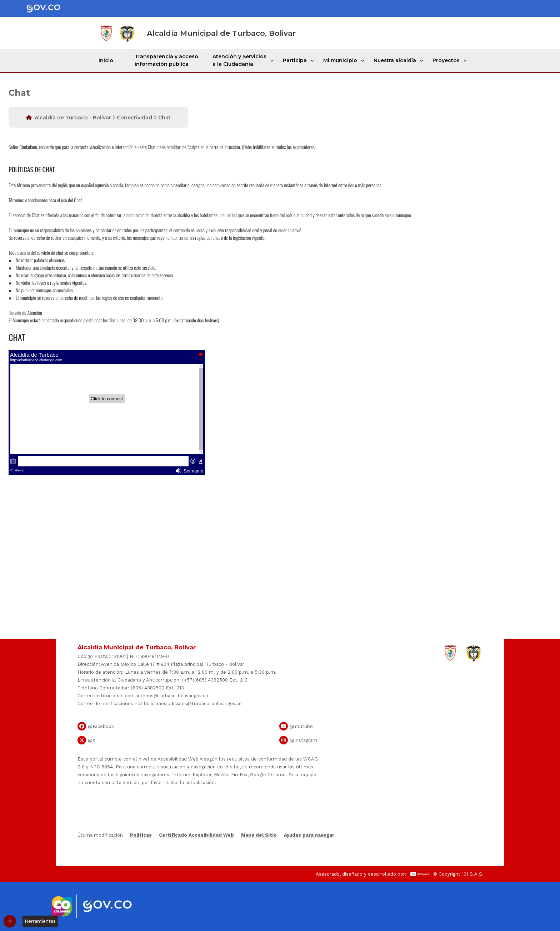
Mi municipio (340, 60)
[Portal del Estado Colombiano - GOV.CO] (49, 9)
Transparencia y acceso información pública (166, 60)
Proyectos (446, 60)
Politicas (141, 835)
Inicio (106, 60)
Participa (295, 60)
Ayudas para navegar (309, 836)
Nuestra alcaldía (395, 60)
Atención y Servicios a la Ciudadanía (239, 60)
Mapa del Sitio (259, 835)
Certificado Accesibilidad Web (196, 835)
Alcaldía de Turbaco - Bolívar (73, 118)
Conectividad (134, 118)
